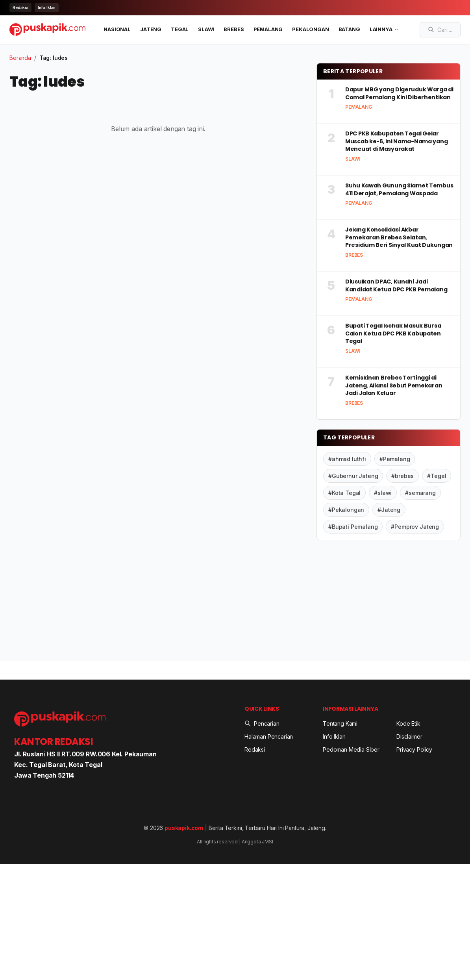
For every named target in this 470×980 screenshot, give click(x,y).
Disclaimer (409, 736)
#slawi (383, 493)
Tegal (180, 29)
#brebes (402, 476)
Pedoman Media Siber (351, 749)
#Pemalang (395, 459)
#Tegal (437, 476)
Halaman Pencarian (269, 736)
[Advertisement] (389, 602)
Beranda (20, 58)
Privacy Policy (414, 749)
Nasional (117, 29)
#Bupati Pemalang (353, 527)
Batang (349, 29)
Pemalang (268, 29)
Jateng (151, 29)
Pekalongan (310, 29)
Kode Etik (408, 723)
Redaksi (20, 7)
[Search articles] (440, 30)
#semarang (420, 493)
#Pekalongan (346, 510)
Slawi (206, 29)
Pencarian (262, 723)
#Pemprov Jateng (415, 527)
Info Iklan (47, 7)
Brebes (234, 29)
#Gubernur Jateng (353, 476)
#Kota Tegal (344, 493)
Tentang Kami (340, 723)
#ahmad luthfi (347, 459)
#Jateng (389, 510)
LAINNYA (384, 29)
